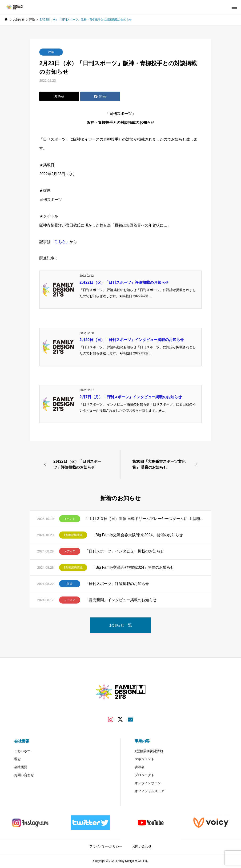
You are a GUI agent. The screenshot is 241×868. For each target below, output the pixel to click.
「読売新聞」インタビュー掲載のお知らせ (121, 600)
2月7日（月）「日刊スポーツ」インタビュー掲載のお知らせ (131, 397)
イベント (70, 519)
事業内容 (142, 741)
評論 (51, 52)
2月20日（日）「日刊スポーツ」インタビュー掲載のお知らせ (132, 340)
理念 (17, 759)
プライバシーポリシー (106, 846)
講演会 (140, 767)
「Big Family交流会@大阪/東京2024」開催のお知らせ (137, 535)
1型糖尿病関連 (73, 535)
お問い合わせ (24, 775)
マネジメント (145, 759)
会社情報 (22, 741)
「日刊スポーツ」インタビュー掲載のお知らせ (125, 551)
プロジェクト (145, 775)
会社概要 (21, 767)
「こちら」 (60, 242)
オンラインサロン (148, 783)
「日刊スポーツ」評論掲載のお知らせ (117, 584)
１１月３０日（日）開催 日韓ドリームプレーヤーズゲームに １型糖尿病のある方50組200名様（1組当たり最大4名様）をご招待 (144, 519)
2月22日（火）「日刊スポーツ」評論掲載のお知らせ (124, 282)
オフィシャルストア (149, 791)
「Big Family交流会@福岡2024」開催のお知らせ (133, 567)
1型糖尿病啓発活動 (149, 751)
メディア (70, 551)
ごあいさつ (22, 751)
